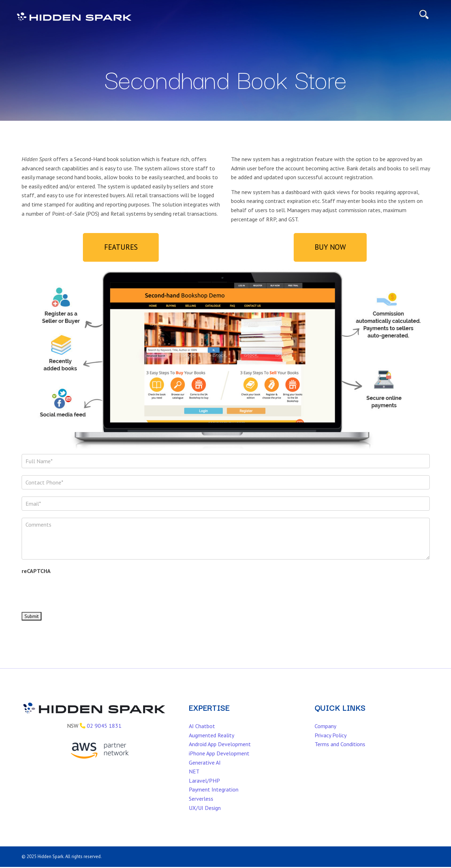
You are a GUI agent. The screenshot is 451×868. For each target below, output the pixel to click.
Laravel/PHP (204, 789)
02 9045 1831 (104, 734)
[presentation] (75, 599)
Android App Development (220, 752)
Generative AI (205, 771)
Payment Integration (214, 798)
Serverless (201, 807)
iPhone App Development (219, 761)
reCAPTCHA (36, 579)
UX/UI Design (205, 816)
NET (194, 779)
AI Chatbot (202, 734)
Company (325, 734)
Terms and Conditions (340, 752)
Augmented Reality (212, 743)
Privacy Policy (331, 743)
